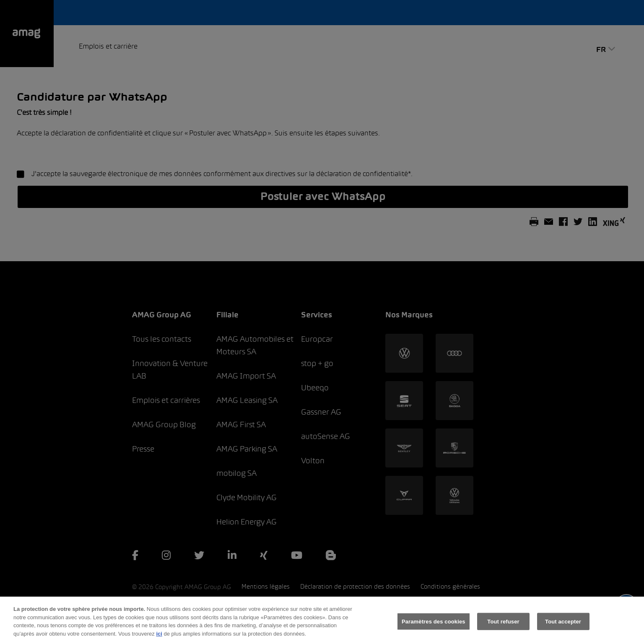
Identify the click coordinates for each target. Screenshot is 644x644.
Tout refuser (503, 627)
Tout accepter (563, 627)
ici (159, 640)
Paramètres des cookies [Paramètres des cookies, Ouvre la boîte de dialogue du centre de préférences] (434, 627)
